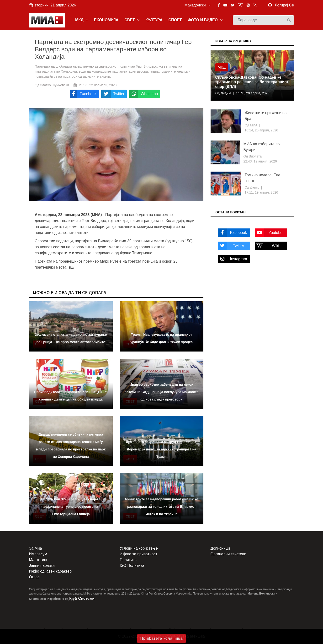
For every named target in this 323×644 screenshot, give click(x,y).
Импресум (38, 554)
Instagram (232, 259)
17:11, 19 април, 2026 (261, 192)
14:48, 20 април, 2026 (253, 93)
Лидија (225, 93)
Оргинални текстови (228, 554)
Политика (128, 560)
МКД (82, 20)
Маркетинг (38, 560)
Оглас (34, 577)
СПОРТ (175, 20)
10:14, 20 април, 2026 (261, 130)
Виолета (255, 156)
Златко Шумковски (54, 85)
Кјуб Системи (82, 598)
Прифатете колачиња (162, 638)
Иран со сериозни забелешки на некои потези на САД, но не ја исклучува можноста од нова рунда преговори (161, 392)
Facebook (232, 233)
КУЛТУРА (154, 20)
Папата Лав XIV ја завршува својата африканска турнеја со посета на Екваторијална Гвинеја (71, 507)
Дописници (220, 548)
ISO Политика (132, 566)
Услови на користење (139, 548)
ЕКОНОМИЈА (106, 20)
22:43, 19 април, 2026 (260, 161)
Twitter (231, 246)
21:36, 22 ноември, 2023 (98, 85)
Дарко (254, 187)
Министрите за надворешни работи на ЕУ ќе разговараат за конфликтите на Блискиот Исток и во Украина (161, 507)
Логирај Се (284, 5)
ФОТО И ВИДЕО (205, 20)
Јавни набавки (42, 566)
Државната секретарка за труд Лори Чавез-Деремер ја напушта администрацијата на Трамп (161, 449)
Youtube (269, 233)
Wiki (267, 246)
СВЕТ (132, 20)
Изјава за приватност (139, 554)
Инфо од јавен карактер (50, 571)
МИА (253, 125)
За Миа (36, 548)
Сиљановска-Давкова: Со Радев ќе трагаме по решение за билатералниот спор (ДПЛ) (252, 82)
